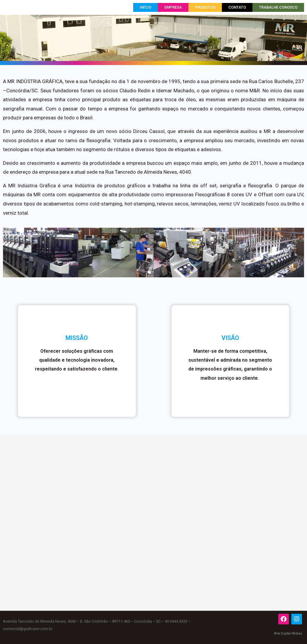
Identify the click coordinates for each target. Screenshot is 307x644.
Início (145, 7)
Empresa (173, 7)
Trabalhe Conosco (278, 7)
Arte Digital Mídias (288, 633)
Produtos (205, 7)
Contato (237, 7)
